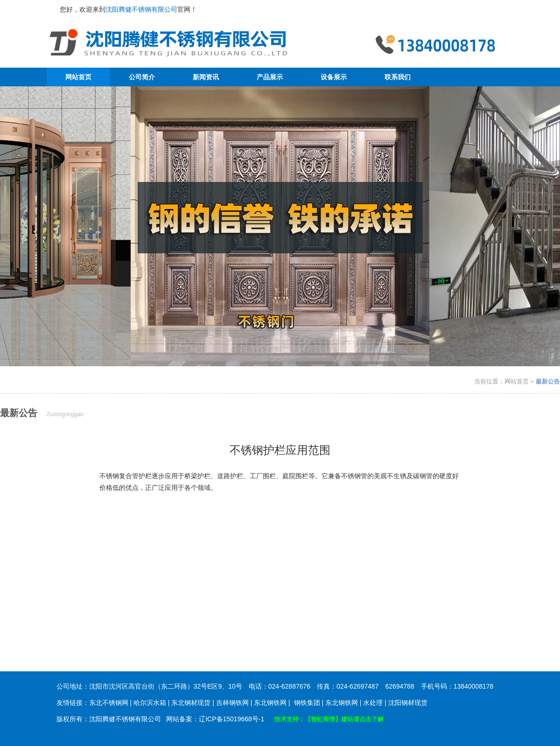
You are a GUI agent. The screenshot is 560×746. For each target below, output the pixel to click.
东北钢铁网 (270, 703)
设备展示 (334, 77)
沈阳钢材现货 (408, 703)
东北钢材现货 (191, 703)
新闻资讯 (206, 77)
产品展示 (270, 77)
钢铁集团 (307, 703)
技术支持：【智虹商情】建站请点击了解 (329, 719)
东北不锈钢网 (109, 703)
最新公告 (548, 381)
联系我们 (398, 77)
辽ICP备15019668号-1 (231, 719)
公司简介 (142, 77)
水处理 (373, 703)
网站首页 (78, 77)
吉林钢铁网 (232, 703)
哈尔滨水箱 (150, 703)
